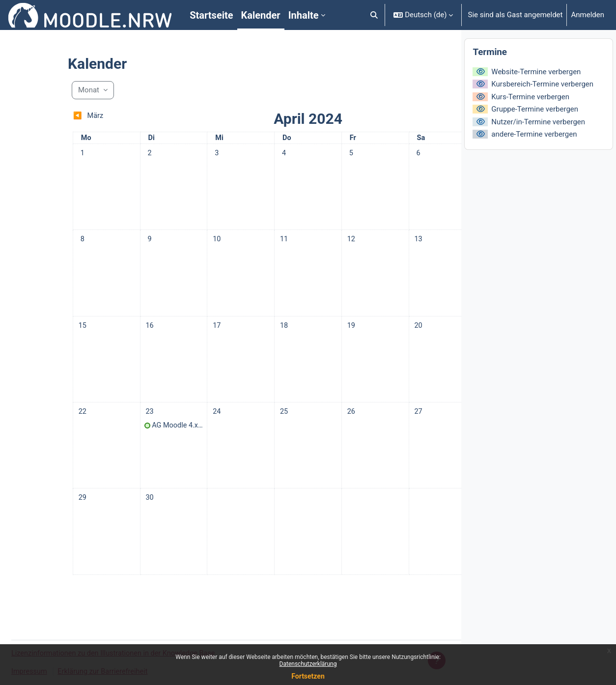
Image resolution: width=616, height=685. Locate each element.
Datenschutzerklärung (308, 664)
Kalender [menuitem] (261, 15)
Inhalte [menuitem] (304, 15)
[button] (374, 15)
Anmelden (588, 15)
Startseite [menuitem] (211, 15)
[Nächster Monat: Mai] (388, 116)
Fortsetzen (308, 676)
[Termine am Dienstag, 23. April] (106, 422)
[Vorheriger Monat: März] (89, 116)
